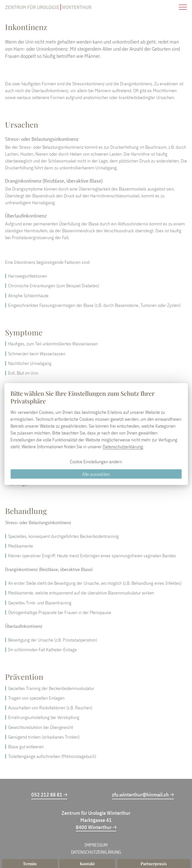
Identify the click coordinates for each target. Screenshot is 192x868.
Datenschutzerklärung (123, 447)
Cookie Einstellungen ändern (96, 462)
